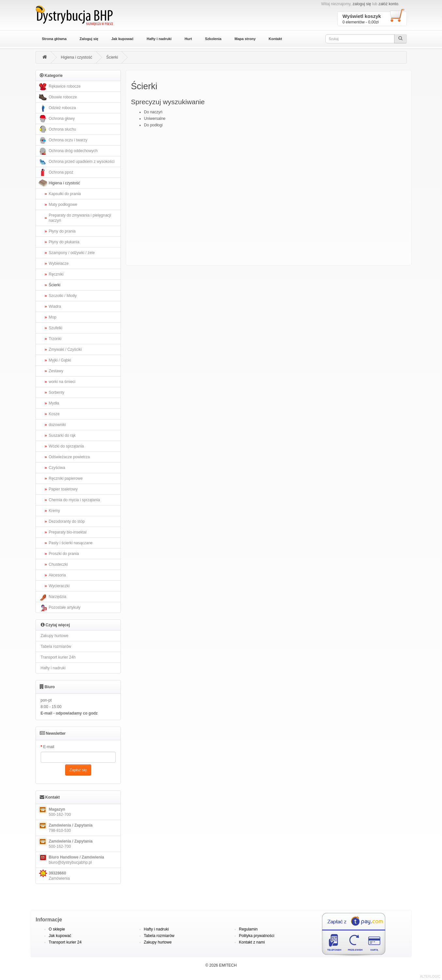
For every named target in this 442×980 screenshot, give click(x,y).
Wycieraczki (59, 586)
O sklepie (57, 929)
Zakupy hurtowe (55, 636)
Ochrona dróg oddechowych (68, 151)
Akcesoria (57, 575)
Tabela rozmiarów (56, 646)
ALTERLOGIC (430, 977)
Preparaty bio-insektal (68, 532)
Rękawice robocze (59, 86)
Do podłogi (153, 125)
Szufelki (56, 328)
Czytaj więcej (55, 625)
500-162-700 (54, 811)
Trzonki (55, 339)
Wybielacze (59, 263)
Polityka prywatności (257, 936)
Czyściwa (57, 468)
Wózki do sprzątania (66, 446)
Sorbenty (57, 392)
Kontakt (275, 39)
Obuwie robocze (57, 97)
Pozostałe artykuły (59, 608)
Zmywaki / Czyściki (65, 349)
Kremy (55, 511)
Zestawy (56, 371)
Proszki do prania (64, 554)
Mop (53, 317)
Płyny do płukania (64, 242)
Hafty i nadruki (159, 39)
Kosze (54, 414)
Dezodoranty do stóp (67, 521)
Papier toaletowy (63, 489)
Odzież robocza (57, 108)
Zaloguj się (89, 39)
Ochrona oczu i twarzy (63, 140)
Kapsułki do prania (65, 194)
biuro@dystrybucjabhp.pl (71, 859)
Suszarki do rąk (62, 435)
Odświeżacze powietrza (69, 457)
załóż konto (388, 4)
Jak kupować (122, 39)
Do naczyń (153, 112)
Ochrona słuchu (57, 129)
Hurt (188, 39)
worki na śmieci (62, 382)
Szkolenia (213, 39)
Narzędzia (52, 597)
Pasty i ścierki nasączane (71, 543)
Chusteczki (58, 564)
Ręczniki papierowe (66, 478)
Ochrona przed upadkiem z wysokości (76, 162)
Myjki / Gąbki (60, 360)
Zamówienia (54, 875)
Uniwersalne (155, 119)
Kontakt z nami (252, 942)
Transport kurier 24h (58, 657)
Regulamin (248, 929)
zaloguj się (362, 4)
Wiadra (55, 306)
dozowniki (57, 425)
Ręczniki (56, 274)
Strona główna (54, 39)
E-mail (49, 747)
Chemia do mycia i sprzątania (74, 500)
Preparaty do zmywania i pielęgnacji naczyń (80, 218)
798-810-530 (65, 827)
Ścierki (112, 57)
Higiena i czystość (77, 57)
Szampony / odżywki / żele (72, 253)
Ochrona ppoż (55, 172)
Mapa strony (245, 39)
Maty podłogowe (63, 205)
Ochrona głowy (56, 119)
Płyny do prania (62, 231)
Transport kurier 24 (65, 942)
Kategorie (51, 75)
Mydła (54, 403)
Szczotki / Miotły (63, 296)
